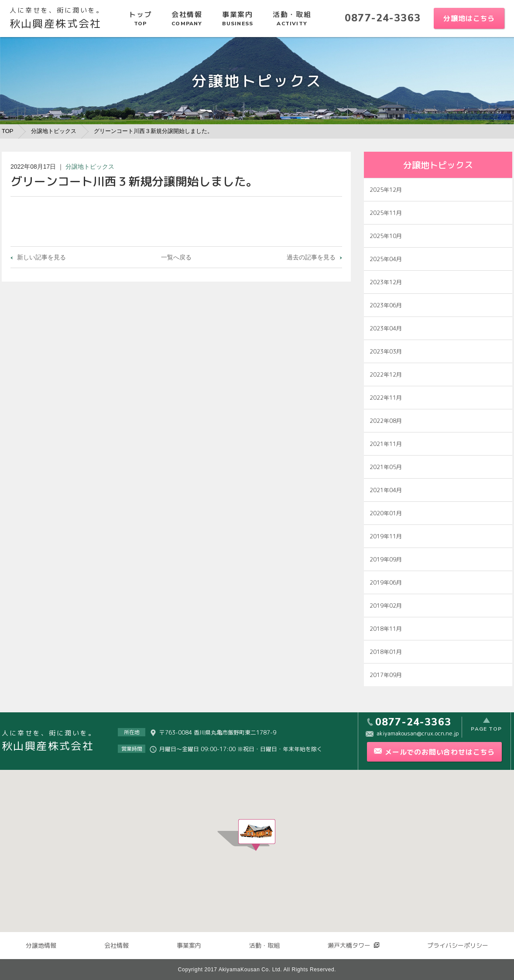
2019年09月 (386, 559)
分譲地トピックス (54, 131)
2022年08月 (386, 421)
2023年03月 (386, 351)
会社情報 (117, 945)
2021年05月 (386, 467)
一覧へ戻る (176, 257)
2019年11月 (386, 536)
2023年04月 (386, 328)
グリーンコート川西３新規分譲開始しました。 (153, 131)
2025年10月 (386, 236)
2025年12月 (386, 190)
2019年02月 (386, 606)
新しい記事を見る (41, 257)
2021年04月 (386, 490)
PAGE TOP (486, 732)
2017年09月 (386, 675)
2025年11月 (386, 213)
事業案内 (189, 945)
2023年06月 (386, 305)
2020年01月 (386, 513)
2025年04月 (386, 259)
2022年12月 (386, 374)
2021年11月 (386, 444)
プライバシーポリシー (458, 945)
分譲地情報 (41, 945)
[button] (257, 835)
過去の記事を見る (311, 257)
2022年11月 (386, 398)
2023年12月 (386, 282)
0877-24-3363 (383, 18)
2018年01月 (386, 652)
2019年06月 (386, 582)
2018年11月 (386, 629)
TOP (8, 131)
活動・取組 (264, 945)
